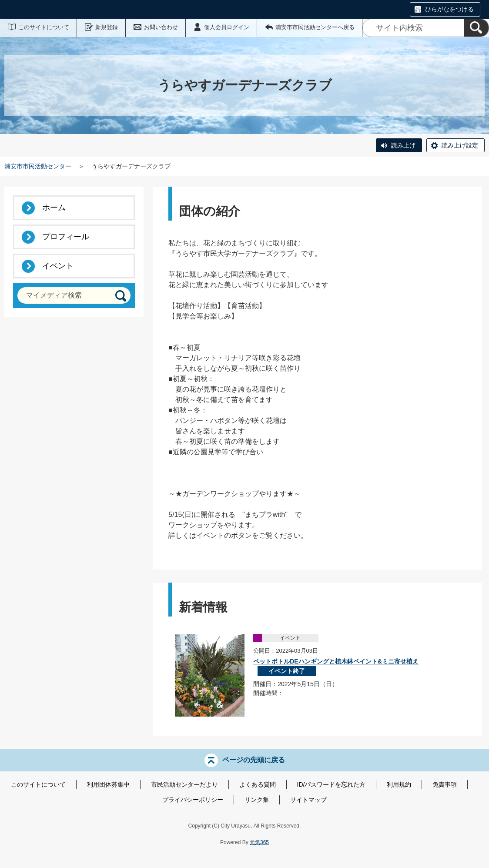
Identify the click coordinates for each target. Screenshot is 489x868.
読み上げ (403, 145)
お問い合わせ (161, 27)
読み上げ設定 (460, 145)
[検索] (476, 28)
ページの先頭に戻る (254, 759)
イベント (58, 266)
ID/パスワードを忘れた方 (332, 784)
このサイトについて (44, 27)
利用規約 (399, 784)
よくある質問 (258, 784)
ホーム (54, 208)
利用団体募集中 (108, 784)
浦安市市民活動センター (38, 166)
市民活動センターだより (184, 784)
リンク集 (257, 800)
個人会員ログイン (227, 27)
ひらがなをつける (449, 9)
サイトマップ (308, 800)
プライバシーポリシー (193, 800)
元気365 (259, 842)
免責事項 (445, 784)
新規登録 (107, 27)
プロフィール (66, 237)
